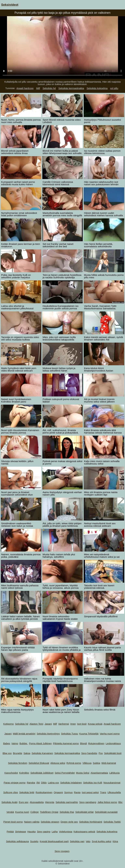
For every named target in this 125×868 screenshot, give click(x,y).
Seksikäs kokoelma (97, 88)
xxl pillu (114, 88)
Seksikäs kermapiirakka (71, 88)
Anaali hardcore (25, 88)
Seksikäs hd (49, 88)
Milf (38, 88)
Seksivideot (10, 5)
